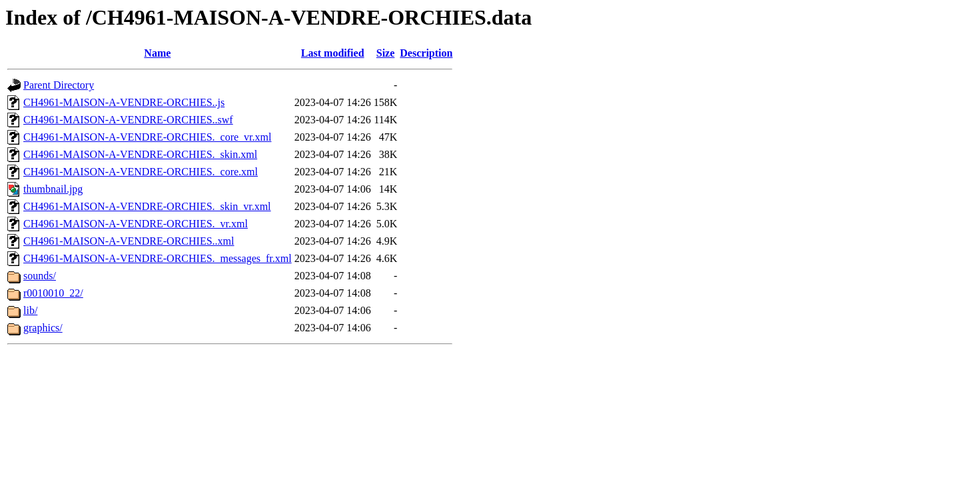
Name (157, 53)
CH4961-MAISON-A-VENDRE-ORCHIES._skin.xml (140, 154)
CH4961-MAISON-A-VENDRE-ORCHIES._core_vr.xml (147, 137)
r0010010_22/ (53, 293)
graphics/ (43, 328)
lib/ (30, 310)
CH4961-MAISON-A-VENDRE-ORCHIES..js (124, 102)
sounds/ (40, 276)
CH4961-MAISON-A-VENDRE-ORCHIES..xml (129, 241)
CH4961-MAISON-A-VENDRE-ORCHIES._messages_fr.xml (158, 258)
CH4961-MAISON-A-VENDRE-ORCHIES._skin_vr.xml (147, 206)
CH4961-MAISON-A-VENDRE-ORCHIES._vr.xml (136, 224)
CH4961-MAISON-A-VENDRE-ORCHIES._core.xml (141, 172)
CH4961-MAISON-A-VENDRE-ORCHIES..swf (128, 120)
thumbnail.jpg (53, 189)
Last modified (333, 53)
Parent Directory (59, 85)
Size (386, 53)
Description (426, 53)
